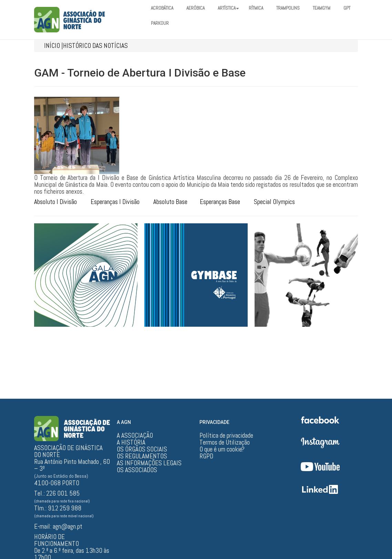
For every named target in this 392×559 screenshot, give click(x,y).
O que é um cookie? (222, 449)
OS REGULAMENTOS (142, 456)
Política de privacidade (226, 436)
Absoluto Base (170, 202)
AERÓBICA (199, 8)
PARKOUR (182, 23)
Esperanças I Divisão (115, 202)
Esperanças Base (220, 202)
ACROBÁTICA (163, 8)
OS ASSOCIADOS (137, 470)
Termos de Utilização (225, 443)
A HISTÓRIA (131, 443)
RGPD (206, 456)
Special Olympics (274, 202)
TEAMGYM (332, 8)
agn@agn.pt (68, 526)
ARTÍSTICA (234, 8)
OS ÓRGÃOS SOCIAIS (142, 449)
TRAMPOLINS (297, 8)
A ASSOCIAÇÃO (135, 436)
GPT (155, 23)
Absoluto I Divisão (55, 202)
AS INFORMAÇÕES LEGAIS (149, 463)
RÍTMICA (263, 8)
